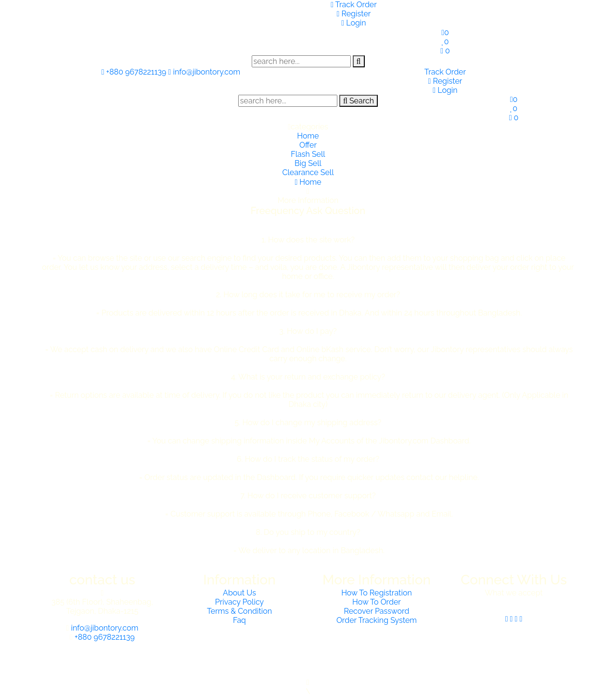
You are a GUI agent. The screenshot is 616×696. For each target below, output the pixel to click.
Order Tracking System (377, 620)
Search (359, 101)
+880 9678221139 (135, 72)
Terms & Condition (239, 611)
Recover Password (377, 611)
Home (308, 136)
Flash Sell (308, 154)
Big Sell (308, 163)
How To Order (377, 602)
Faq (239, 620)
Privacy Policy (240, 602)
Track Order (354, 5)
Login (353, 23)
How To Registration (377, 593)
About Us (239, 593)
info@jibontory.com (205, 72)
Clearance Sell (308, 172)
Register (354, 14)
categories (308, 127)
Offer (308, 145)
